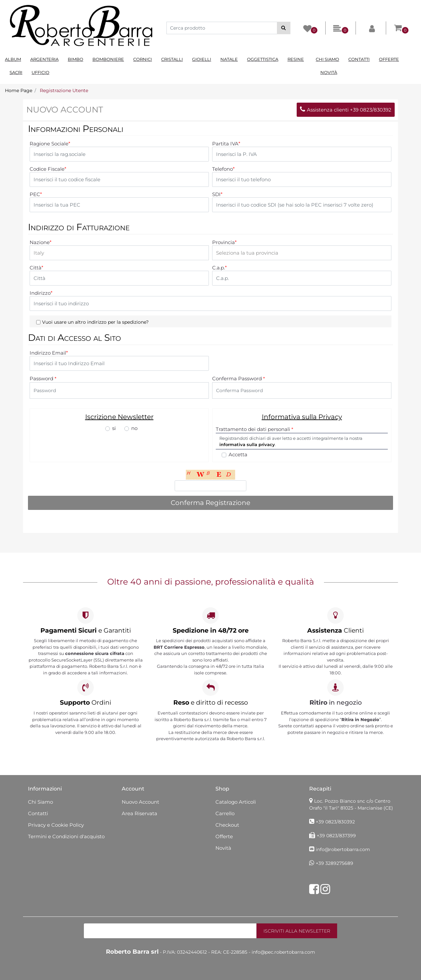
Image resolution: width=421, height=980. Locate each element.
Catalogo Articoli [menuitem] (236, 802)
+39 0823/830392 (335, 822)
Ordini (86, 703)
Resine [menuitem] (296, 59)
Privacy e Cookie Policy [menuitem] (56, 825)
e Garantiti (86, 630)
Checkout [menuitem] (227, 825)
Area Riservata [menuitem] (139, 813)
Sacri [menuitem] (16, 72)
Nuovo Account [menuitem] (140, 802)
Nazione (40, 242)
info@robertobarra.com (343, 849)
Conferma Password (238, 379)
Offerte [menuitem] (389, 59)
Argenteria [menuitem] (44, 59)
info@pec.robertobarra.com (283, 952)
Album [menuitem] (13, 59)
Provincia (224, 242)
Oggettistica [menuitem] (263, 59)
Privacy (330, 417)
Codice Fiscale (48, 169)
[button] (284, 28)
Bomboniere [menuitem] (108, 59)
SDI (217, 194)
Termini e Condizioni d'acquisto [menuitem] (66, 836)
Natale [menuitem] (229, 59)
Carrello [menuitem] (225, 813)
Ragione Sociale (50, 144)
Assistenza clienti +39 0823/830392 (346, 110)
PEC (36, 194)
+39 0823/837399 (336, 836)
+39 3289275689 (334, 863)
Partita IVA (226, 144)
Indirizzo (41, 293)
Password (43, 379)
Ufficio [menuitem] (40, 72)
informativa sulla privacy (247, 444)
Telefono (223, 169)
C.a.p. (219, 268)
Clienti (335, 630)
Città (36, 268)
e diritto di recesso (211, 703)
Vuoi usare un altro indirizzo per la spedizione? (95, 322)
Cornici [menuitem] (143, 59)
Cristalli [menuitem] (172, 59)
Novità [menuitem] (329, 72)
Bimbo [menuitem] (75, 59)
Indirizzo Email (49, 353)
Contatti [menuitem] (359, 59)
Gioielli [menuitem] (202, 59)
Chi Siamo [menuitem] (327, 59)
